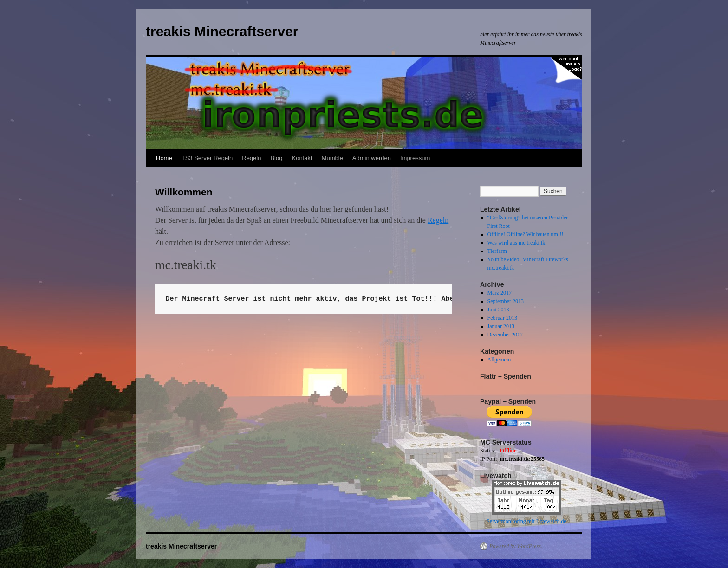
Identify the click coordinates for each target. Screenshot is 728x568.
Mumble (332, 158)
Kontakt (302, 158)
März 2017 (500, 293)
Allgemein (499, 360)
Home (164, 158)
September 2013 (506, 301)
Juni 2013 (498, 310)
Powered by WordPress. (516, 546)
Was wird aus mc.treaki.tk (517, 243)
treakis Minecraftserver (222, 31)
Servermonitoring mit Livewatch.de (526, 521)
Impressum (415, 158)
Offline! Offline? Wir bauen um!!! (526, 234)
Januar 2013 (501, 326)
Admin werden (372, 158)
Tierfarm (497, 251)
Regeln (251, 158)
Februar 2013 (502, 318)
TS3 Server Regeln (207, 158)
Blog (276, 158)
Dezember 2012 (505, 335)
